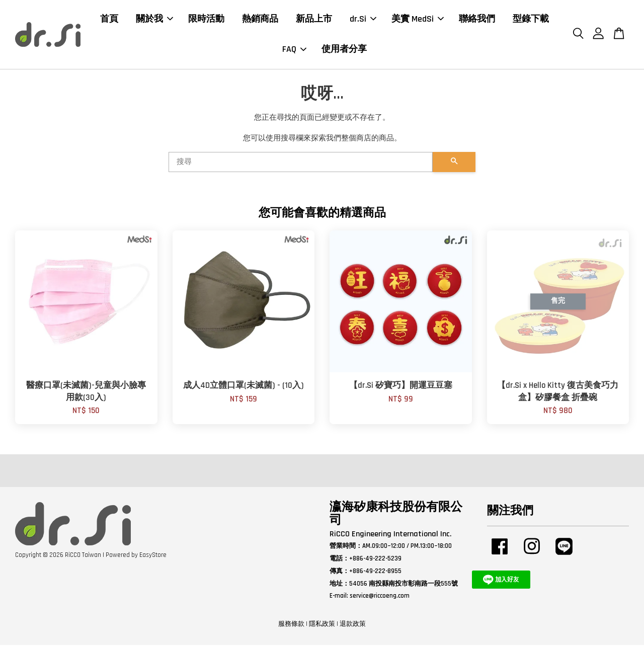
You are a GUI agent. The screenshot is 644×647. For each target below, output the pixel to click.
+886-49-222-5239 (375, 560)
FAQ (294, 51)
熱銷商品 (260, 20)
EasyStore (153, 557)
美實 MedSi (418, 20)
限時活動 (206, 20)
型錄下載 (531, 20)
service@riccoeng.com (380, 598)
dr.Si (363, 20)
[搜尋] (301, 165)
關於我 (154, 20)
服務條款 (291, 626)
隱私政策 (322, 626)
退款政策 (353, 626)
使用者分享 (344, 51)
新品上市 (314, 20)
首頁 (109, 20)
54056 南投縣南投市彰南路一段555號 (404, 586)
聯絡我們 (477, 20)
